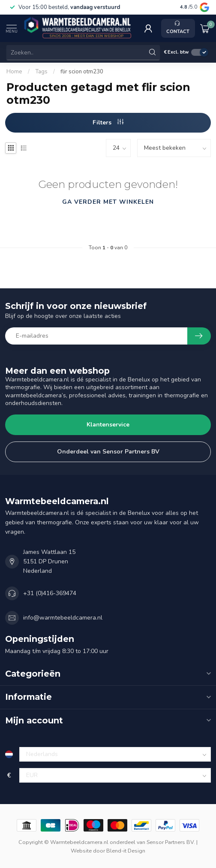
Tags (41, 72)
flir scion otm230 (82, 72)
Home (14, 72)
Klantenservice (108, 425)
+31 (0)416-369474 (50, 593)
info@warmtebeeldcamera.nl (63, 618)
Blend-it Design (126, 851)
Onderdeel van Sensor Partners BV (108, 452)
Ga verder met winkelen (108, 202)
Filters (108, 122)
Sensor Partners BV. (171, 842)
